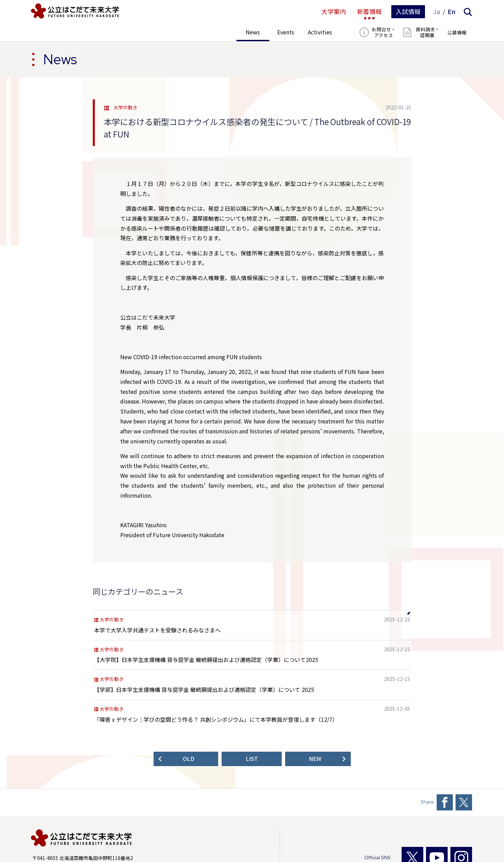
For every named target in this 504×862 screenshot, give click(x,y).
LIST (252, 759)
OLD (189, 759)
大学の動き (125, 108)
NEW (315, 759)
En (452, 12)
